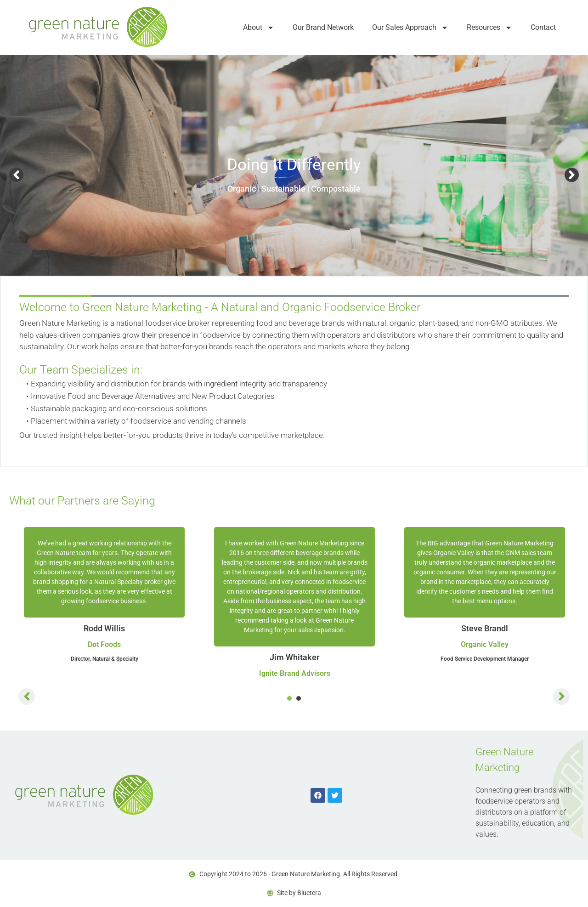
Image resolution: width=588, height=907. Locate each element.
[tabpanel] (104, 595)
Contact (543, 27)
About (259, 28)
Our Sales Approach (410, 28)
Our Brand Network (323, 27)
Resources (489, 28)
